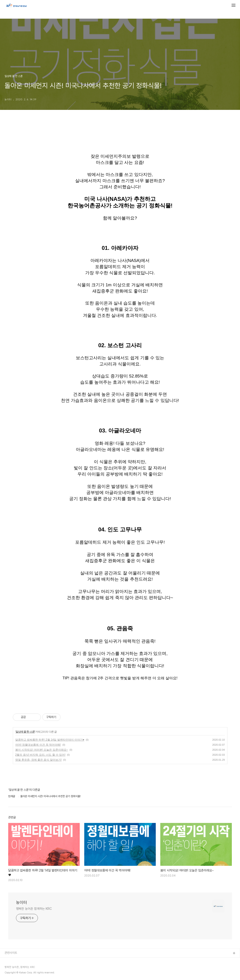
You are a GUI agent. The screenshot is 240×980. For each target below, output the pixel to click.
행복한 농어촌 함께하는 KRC (34, 909)
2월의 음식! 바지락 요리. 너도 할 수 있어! (40, 755)
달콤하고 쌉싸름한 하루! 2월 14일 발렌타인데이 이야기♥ (50, 740)
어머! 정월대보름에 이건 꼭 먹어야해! (38, 745)
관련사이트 (11, 953)
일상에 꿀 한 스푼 (25, 732)
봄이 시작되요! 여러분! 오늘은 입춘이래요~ (42, 750)
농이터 (21, 902)
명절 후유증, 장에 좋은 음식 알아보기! (38, 760)
